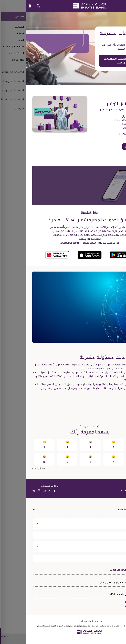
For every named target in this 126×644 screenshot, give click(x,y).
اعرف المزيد (110, 402)
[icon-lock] (4, 6)
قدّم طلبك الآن (106, 146)
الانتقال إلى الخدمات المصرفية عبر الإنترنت (94, 61)
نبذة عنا (113, 524)
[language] (107, 491)
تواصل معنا (110, 547)
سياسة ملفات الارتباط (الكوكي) (63, 621)
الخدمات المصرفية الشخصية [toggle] (105, 510)
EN (114, 6)
